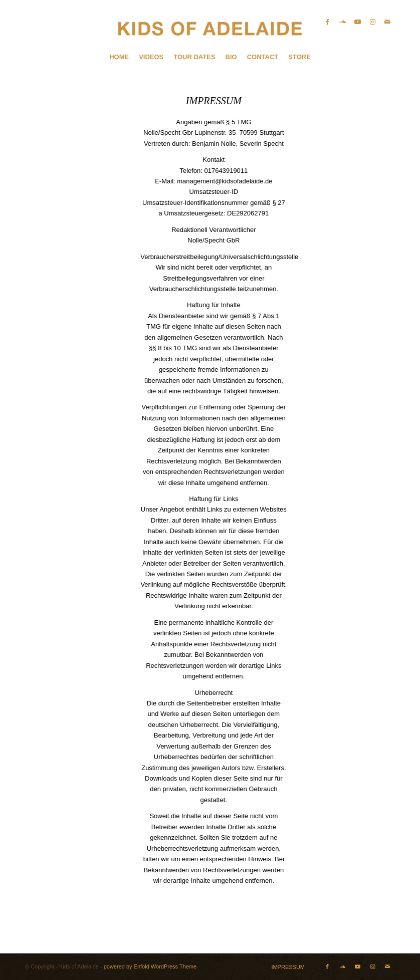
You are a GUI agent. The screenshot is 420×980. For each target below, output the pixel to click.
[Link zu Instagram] (372, 22)
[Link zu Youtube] (357, 22)
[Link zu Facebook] (327, 22)
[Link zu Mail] (387, 22)
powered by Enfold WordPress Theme (150, 966)
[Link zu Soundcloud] (342, 22)
